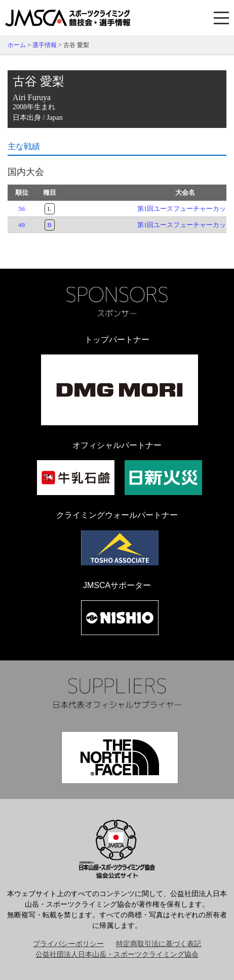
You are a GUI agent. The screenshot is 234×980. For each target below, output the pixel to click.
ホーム (17, 45)
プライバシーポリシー (68, 944)
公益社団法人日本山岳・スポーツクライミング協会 (117, 954)
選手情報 (45, 45)
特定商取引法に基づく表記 (159, 944)
